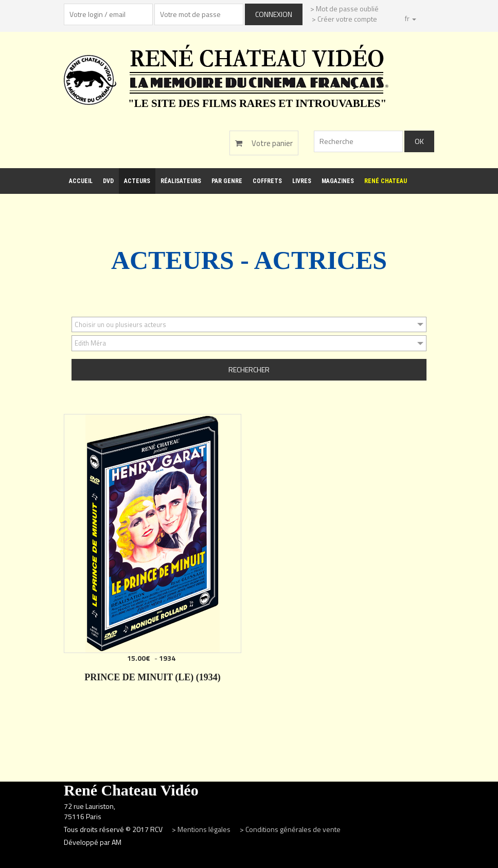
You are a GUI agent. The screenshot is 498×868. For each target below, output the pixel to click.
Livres (302, 181)
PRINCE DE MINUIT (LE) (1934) (153, 677)
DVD (108, 181)
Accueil (81, 181)
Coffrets (267, 181)
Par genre (227, 181)
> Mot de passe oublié (344, 8)
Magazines (338, 181)
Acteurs (137, 181)
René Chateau (386, 181)
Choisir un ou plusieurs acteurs (120, 324)
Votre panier (264, 143)
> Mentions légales (202, 829)
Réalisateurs (181, 181)
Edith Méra (90, 343)
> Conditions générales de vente (290, 829)
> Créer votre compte (344, 19)
